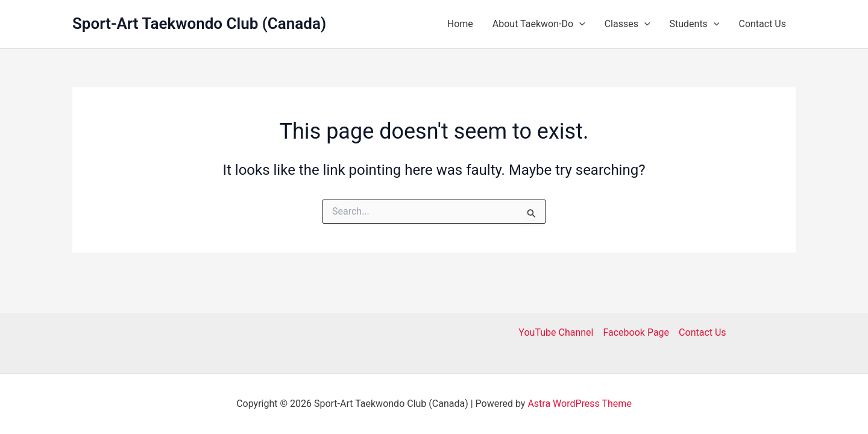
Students (694, 24)
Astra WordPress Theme (579, 404)
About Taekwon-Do (539, 24)
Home (460, 24)
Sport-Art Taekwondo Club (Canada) (199, 24)
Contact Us (762, 24)
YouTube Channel (556, 332)
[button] (579, 24)
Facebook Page (636, 332)
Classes (627, 24)
